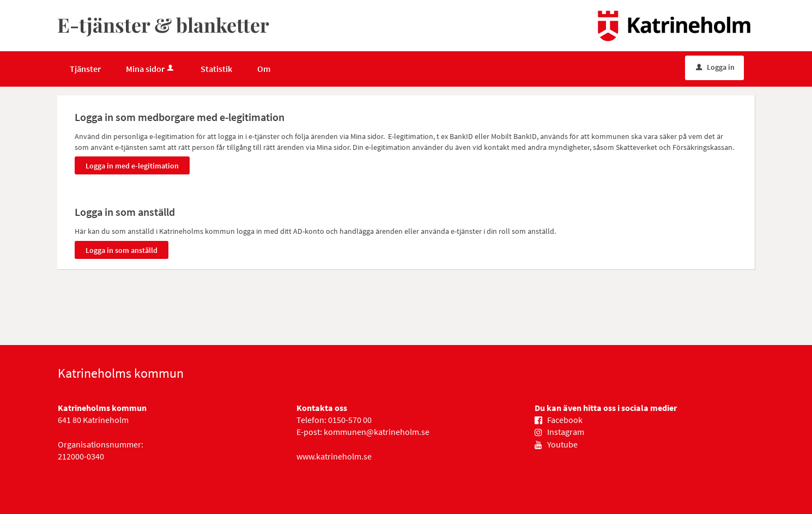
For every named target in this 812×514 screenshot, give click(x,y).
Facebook (565, 420)
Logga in (715, 67)
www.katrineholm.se (334, 456)
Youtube (562, 444)
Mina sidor (151, 69)
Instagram (566, 432)
